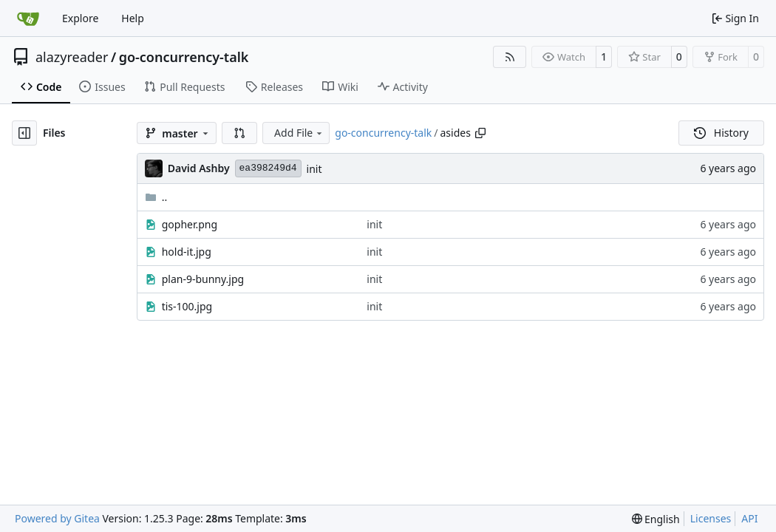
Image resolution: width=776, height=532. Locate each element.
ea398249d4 (268, 168)
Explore (80, 18)
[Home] (28, 18)
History (721, 133)
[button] (239, 133)
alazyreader (72, 57)
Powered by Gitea (57, 518)
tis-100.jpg (187, 306)
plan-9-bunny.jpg (203, 279)
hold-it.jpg (187, 252)
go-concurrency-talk (184, 57)
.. (156, 197)
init (314, 169)
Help (133, 18)
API (749, 518)
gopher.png (190, 224)
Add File (299, 133)
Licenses (711, 518)
